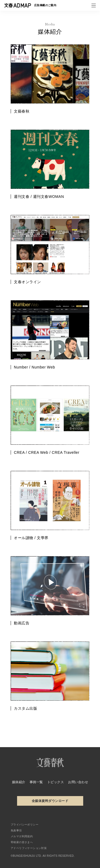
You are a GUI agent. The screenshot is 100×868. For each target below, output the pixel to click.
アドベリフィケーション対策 (29, 848)
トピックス (55, 782)
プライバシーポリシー (25, 825)
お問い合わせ (78, 782)
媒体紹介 (19, 782)
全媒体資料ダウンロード (50, 801)
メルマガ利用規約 (22, 836)
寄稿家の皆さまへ (22, 842)
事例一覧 (36, 782)
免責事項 (16, 830)
